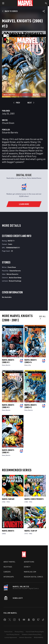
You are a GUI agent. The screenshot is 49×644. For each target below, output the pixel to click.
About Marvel (9, 562)
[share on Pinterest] (34, 620)
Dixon (4, 365)
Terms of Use (8, 632)
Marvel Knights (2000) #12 (30, 406)
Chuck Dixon (8, 123)
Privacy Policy (19, 632)
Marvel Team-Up (31, 531)
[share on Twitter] (10, 620)
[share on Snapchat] (29, 620)
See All (42, 317)
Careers (7, 572)
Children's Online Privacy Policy (32, 634)
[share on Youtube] (24, 620)
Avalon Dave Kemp (15, 278)
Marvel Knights (8, 531)
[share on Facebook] (5, 620)
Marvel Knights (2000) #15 (8, 361)
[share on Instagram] (14, 620)
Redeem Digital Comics (34, 577)
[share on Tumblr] (19, 620)
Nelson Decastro (12, 274)
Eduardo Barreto (10, 132)
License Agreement (11, 637)
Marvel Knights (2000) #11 (8, 451)
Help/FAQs (8, 567)
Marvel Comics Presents (34, 499)
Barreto (8, 365)
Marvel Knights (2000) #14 (30, 361)
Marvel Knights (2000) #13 (8, 406)
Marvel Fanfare (8, 499)
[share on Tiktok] (43, 620)
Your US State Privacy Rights (35, 632)
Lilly (29, 365)
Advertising (29, 562)
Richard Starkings (15, 281)
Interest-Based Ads (25, 637)
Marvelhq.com (30, 572)
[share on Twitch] (38, 620)
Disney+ (27, 567)
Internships (9, 577)
